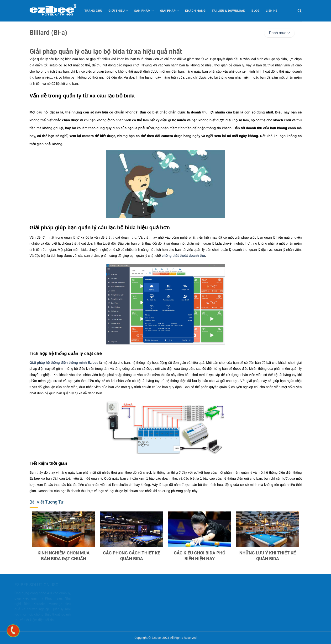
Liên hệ (272, 11)
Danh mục (279, 33)
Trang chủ (93, 11)
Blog (256, 11)
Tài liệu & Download (228, 11)
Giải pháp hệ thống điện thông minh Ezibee (64, 363)
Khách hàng (195, 11)
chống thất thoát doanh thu (183, 256)
